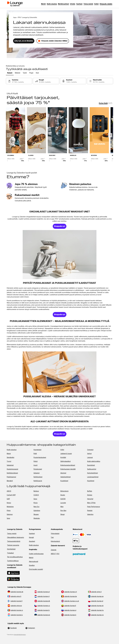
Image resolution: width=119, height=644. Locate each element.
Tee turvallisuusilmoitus (15, 557)
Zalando (54, 550)
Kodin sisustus (34, 545)
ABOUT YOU (55, 554)
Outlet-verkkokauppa (36, 554)
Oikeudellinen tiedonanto (15, 537)
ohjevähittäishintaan (20, 635)
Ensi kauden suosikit (36, 569)
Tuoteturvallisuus (13, 561)
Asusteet (32, 541)
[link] (106, 4)
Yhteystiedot (55, 534)
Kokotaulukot (55, 541)
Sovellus (32, 565)
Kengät (31, 537)
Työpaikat (10, 553)
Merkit (31, 558)
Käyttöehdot (11, 549)
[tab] (10, 73)
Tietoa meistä (12, 534)
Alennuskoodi (34, 562)
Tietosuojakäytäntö (14, 541)
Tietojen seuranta (13, 545)
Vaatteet (32, 534)
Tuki (52, 537)
